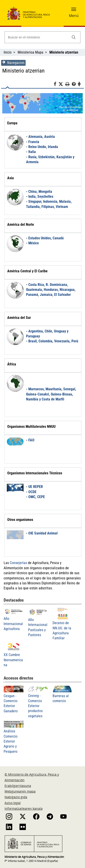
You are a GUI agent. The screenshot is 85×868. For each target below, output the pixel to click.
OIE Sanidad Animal (43, 533)
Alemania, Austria (42, 137)
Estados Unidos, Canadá (46, 238)
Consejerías (18, 563)
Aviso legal (13, 803)
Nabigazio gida (16, 797)
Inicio (8, 52)
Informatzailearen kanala (24, 808)
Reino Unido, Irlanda (43, 147)
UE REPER (36, 487)
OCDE (32, 492)
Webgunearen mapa (20, 791)
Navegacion (13, 63)
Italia (32, 152)
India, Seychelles (41, 196)
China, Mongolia (40, 192)
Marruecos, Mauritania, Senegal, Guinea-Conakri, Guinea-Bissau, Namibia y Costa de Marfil (51, 394)
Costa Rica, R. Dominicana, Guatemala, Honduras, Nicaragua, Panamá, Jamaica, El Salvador (51, 290)
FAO (31, 440)
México (34, 243)
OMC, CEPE (37, 497)
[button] (74, 11)
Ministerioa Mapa (30, 52)
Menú (74, 16)
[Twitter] (62, 84)
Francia (34, 142)
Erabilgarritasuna (18, 786)
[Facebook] (56, 85)
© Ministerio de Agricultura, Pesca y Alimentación (32, 777)
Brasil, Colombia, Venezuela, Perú (53, 341)
